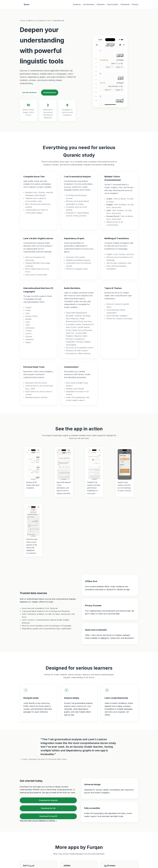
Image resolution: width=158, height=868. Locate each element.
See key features (29, 92)
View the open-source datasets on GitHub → (38, 821)
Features (77, 4)
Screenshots (89, 4)
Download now (50, 92)
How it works (113, 4)
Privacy (135, 4)
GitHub (104, 638)
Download (125, 4)
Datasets (101, 4)
